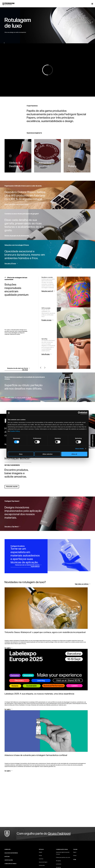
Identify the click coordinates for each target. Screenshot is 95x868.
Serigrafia (58, 867)
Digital (75, 852)
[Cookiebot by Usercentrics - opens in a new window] (79, 413)
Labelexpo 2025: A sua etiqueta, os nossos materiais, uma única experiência (39, 694)
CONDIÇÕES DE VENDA (10, 864)
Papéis (41, 852)
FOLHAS (75, 849)
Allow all (74, 454)
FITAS (75, 860)
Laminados (59, 864)
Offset (75, 856)
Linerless (41, 859)
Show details (80, 449)
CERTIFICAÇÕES (9, 860)
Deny (21, 454)
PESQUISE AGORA (12, 487)
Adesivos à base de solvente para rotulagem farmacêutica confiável (36, 755)
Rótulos (41, 849)
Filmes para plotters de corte (63, 857)
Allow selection (47, 454)
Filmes (41, 856)
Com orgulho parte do (44, 834)
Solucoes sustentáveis (11, 853)
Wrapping (58, 861)
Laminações (42, 865)
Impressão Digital (43, 862)
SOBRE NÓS (8, 849)
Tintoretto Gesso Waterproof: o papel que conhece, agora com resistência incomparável (45, 632)
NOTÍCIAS (7, 857)
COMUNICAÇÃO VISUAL (62, 849)
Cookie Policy (15, 431)
